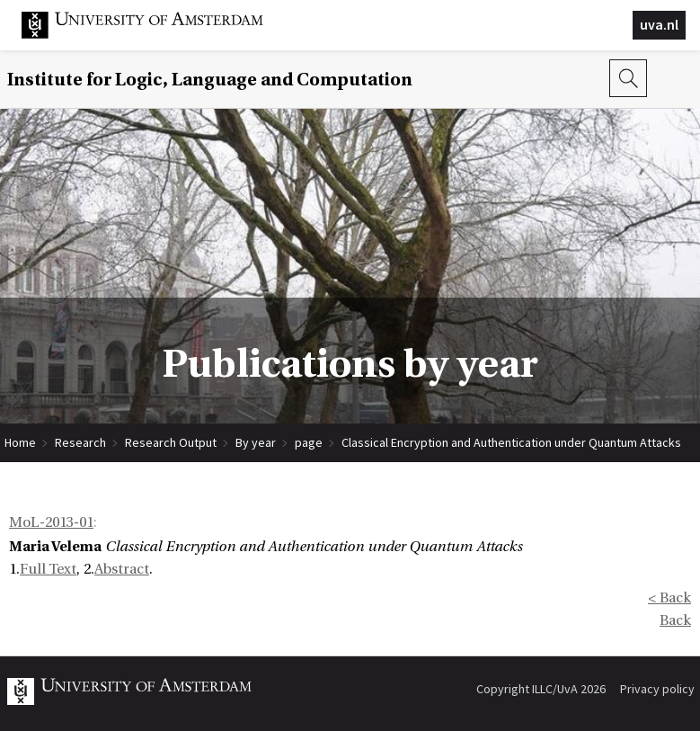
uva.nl (659, 24)
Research (80, 442)
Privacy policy (657, 689)
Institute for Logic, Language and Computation (210, 80)
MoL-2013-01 (51, 522)
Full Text (48, 569)
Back (675, 620)
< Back (669, 598)
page (309, 442)
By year (256, 442)
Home (20, 442)
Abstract (122, 569)
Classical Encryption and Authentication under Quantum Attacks (511, 442)
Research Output (171, 442)
